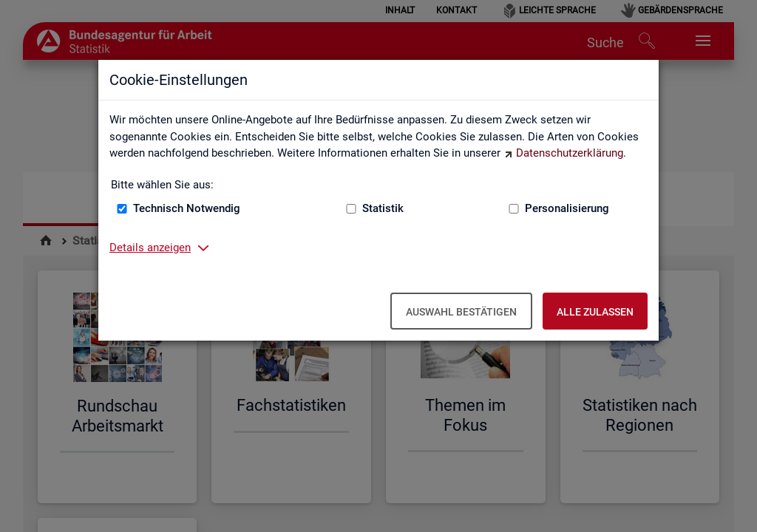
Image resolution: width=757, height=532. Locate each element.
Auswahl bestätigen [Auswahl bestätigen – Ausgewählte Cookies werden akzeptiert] (461, 312)
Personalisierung (567, 208)
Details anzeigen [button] (150, 248)
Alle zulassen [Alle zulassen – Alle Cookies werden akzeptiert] (595, 312)
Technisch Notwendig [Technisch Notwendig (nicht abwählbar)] (187, 208)
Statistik (383, 208)
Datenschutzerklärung (570, 153)
